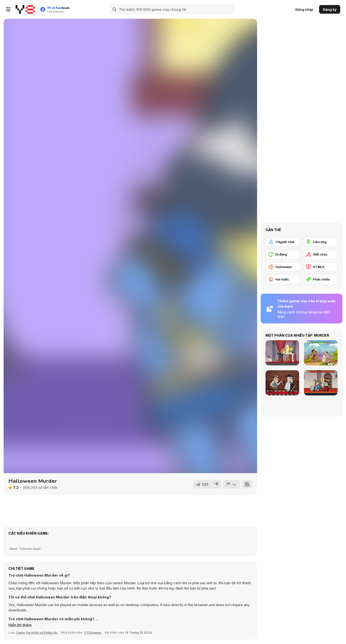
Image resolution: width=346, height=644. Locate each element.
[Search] (115, 9)
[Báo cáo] (231, 484)
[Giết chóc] (320, 254)
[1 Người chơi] (283, 242)
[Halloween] (283, 267)
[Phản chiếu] (320, 279)
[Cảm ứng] (320, 242)
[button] (20, 625)
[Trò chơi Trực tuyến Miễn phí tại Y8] (25, 9)
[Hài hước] (283, 279)
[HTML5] (320, 267)
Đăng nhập (304, 9)
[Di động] (283, 254)
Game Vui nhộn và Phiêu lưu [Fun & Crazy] (37, 632)
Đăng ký (330, 9)
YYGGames (93, 632)
